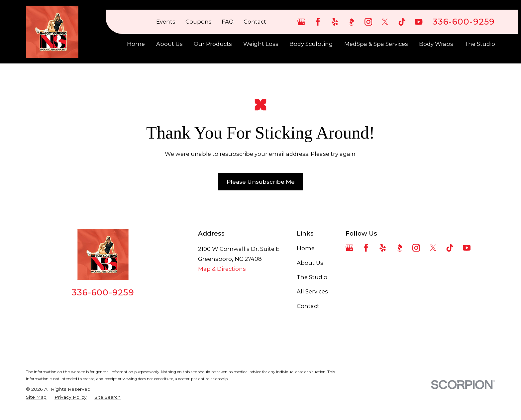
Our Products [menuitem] (213, 44)
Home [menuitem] (136, 44)
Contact (255, 22)
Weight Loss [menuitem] (261, 44)
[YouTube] (418, 22)
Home (306, 248)
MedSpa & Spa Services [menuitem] (376, 44)
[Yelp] (335, 22)
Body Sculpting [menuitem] (311, 44)
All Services (312, 291)
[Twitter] (385, 22)
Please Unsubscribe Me (261, 182)
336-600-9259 (464, 22)
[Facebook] (318, 22)
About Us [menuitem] (169, 44)
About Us (310, 263)
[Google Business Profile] (301, 22)
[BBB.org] (351, 22)
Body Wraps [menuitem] (436, 44)
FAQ (228, 22)
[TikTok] (402, 22)
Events (166, 22)
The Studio (312, 277)
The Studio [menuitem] (480, 44)
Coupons (199, 22)
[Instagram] (368, 22)
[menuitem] (36, 397)
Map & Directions (222, 269)
